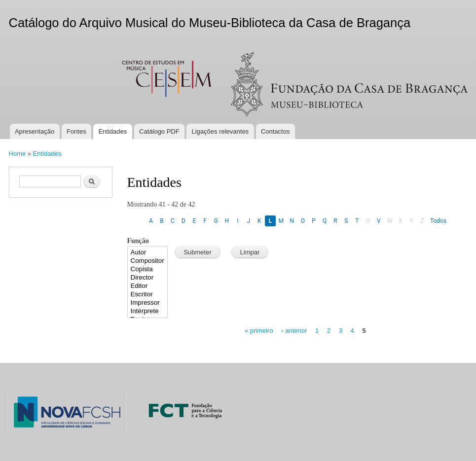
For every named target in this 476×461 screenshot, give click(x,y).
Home (18, 154)
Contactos (275, 131)
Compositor (148, 261)
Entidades (112, 131)
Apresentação (35, 131)
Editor (148, 286)
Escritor (148, 295)
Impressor (148, 303)
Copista (148, 269)
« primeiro (259, 331)
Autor (148, 253)
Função (138, 241)
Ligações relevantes (220, 131)
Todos (438, 221)
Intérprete (148, 311)
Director (148, 278)
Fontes (76, 131)
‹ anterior (294, 331)
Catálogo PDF (159, 131)
